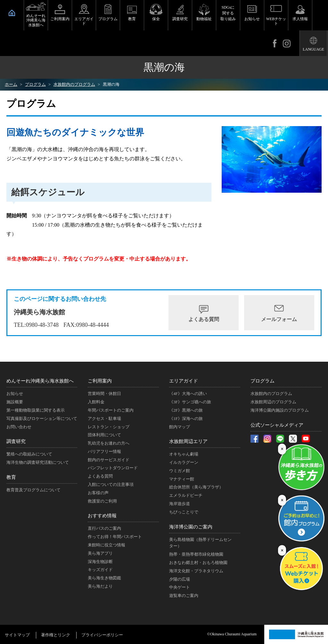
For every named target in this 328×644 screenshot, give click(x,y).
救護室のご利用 (102, 501)
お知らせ (252, 19)
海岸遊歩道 (180, 504)
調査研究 (180, 19)
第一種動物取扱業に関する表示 (36, 410)
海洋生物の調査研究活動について (38, 462)
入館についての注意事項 (111, 484)
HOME (12, 13)
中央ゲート (180, 587)
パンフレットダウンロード (113, 468)
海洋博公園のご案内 (191, 527)
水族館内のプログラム (271, 394)
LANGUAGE (313, 49)
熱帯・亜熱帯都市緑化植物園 (196, 554)
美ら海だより (100, 586)
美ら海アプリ (100, 553)
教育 (132, 19)
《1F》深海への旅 (186, 419)
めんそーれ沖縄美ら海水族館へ (36, 20)
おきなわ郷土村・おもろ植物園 (198, 563)
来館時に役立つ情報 (107, 545)
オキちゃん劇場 (184, 454)
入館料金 (96, 402)
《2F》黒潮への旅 (186, 410)
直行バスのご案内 (104, 528)
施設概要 (15, 402)
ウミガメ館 (180, 471)
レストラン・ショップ (109, 427)
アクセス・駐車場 (104, 419)
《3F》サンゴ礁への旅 (190, 402)
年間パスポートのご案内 (111, 410)
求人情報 (300, 19)
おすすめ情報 (102, 516)
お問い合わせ (19, 427)
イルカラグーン (184, 462)
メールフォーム (279, 319)
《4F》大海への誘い (188, 394)
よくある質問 (204, 319)
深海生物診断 (100, 562)
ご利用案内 (60, 19)
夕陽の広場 (180, 579)
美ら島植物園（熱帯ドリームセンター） (200, 543)
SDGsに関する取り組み (228, 13)
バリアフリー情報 (104, 451)
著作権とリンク (56, 635)
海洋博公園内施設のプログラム (280, 410)
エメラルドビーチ (186, 495)
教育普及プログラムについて (33, 490)
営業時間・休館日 (104, 394)
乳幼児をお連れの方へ (109, 443)
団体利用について (104, 435)
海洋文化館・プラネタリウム (196, 571)
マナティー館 (182, 479)
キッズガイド (100, 570)
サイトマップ (17, 635)
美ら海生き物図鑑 (104, 578)
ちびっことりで (184, 512)
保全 (156, 19)
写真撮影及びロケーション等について (42, 419)
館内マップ (180, 427)
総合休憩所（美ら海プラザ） (196, 487)
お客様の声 (98, 493)
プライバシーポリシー (102, 635)
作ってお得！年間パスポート (115, 537)
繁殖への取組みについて (29, 454)
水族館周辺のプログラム (273, 402)
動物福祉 (204, 19)
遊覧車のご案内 (184, 596)
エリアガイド (84, 21)
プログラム (108, 19)
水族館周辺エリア (188, 441)
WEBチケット (276, 21)
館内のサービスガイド (109, 460)
